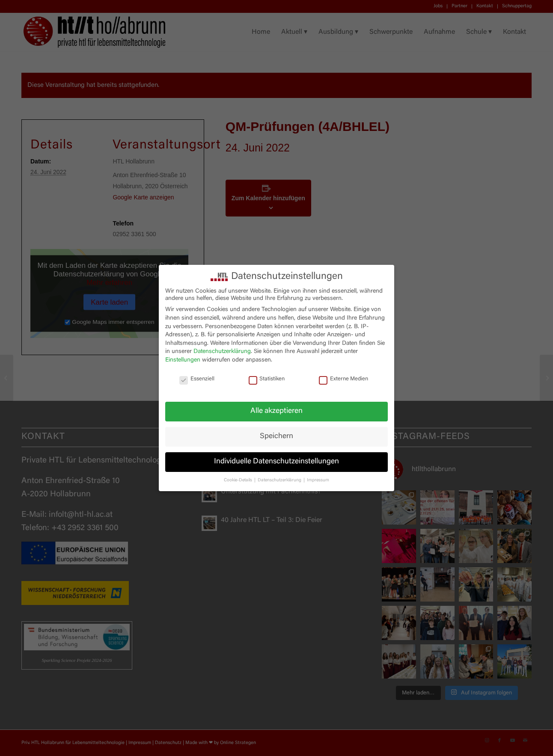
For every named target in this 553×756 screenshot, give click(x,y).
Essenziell (197, 379)
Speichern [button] (276, 436)
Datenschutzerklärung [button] (280, 480)
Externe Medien (343, 379)
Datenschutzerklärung (222, 352)
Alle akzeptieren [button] (276, 411)
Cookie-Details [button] (239, 480)
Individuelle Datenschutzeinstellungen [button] (276, 462)
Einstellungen (183, 360)
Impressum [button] (318, 480)
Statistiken (267, 379)
